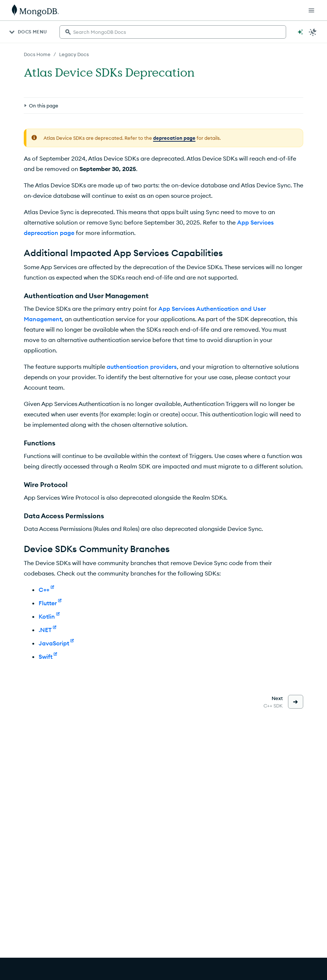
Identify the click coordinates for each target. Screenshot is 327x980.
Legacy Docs (74, 54)
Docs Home (37, 54)
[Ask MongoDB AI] (300, 32)
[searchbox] (173, 32)
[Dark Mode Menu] (313, 32)
